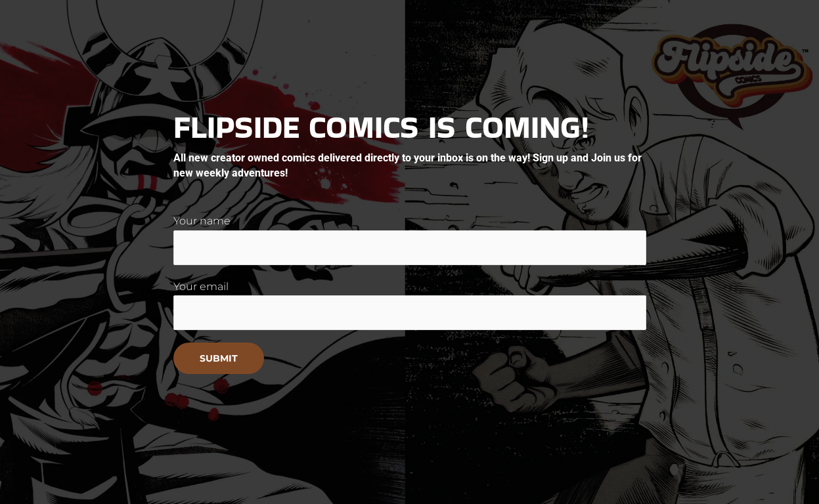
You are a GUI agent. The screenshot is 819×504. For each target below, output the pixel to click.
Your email (410, 305)
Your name (410, 240)
